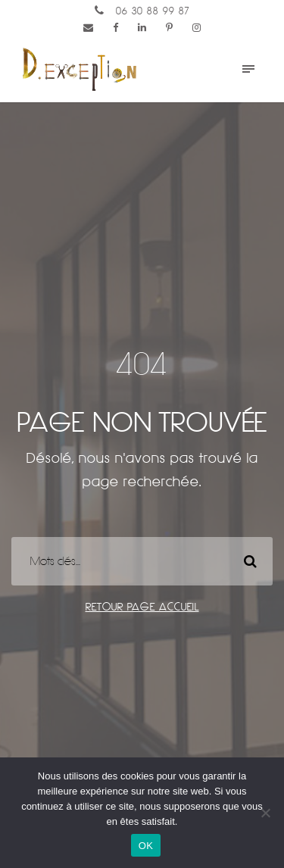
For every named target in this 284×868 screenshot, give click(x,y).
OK (146, 846)
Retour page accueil (142, 607)
